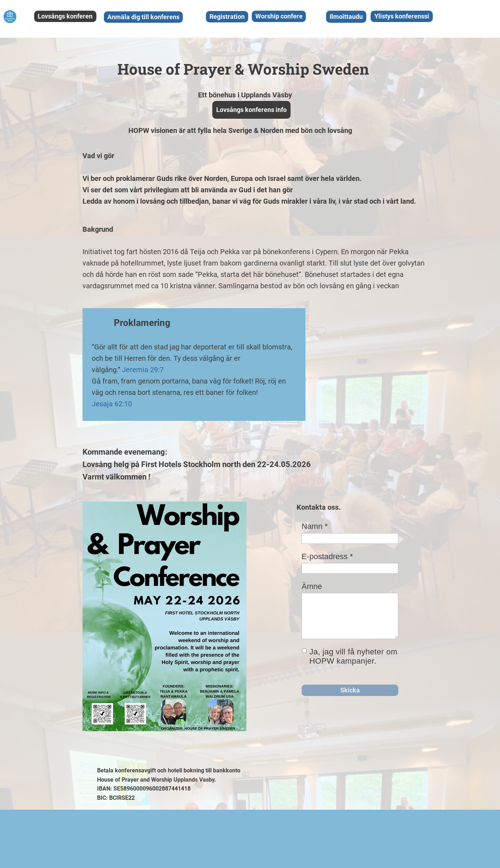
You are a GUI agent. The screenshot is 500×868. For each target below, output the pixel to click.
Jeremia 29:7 (143, 370)
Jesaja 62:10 (112, 404)
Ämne (312, 586)
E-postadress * (327, 556)
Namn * (315, 526)
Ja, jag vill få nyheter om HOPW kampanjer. (353, 657)
